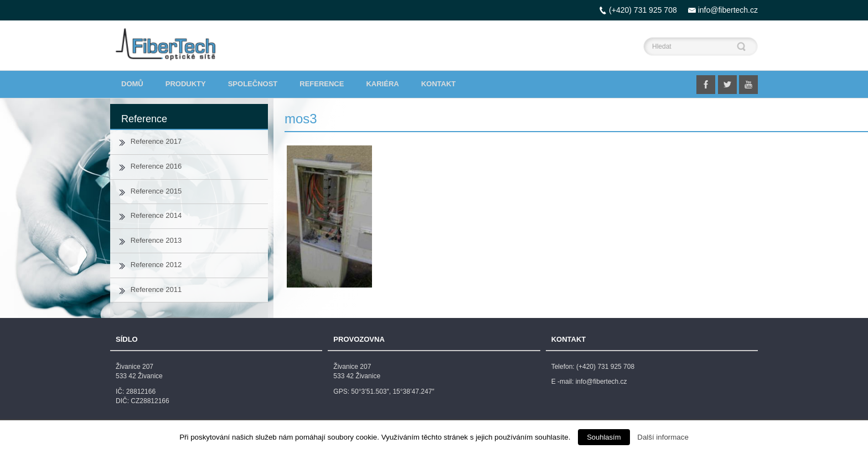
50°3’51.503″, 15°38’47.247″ (392, 392)
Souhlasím (604, 437)
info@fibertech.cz (728, 10)
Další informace (663, 437)
